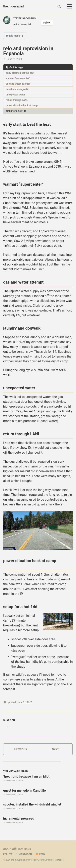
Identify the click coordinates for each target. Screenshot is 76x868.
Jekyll (41, 860)
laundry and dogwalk (17, 89)
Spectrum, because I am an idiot (26, 776)
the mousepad (13, 6)
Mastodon (23, 854)
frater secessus (25, 18)
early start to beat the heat (20, 73)
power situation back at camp (22, 106)
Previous (21, 749)
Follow (47, 23)
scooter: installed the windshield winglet (32, 804)
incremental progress (19, 818)
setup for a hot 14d (16, 111)
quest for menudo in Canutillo (25, 791)
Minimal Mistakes (55, 860)
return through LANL (17, 100)
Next (55, 749)
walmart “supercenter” (18, 78)
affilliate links (22, 849)
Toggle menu (13, 36)
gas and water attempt (18, 84)
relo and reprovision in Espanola (28, 51)
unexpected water (15, 95)
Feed (40, 854)
